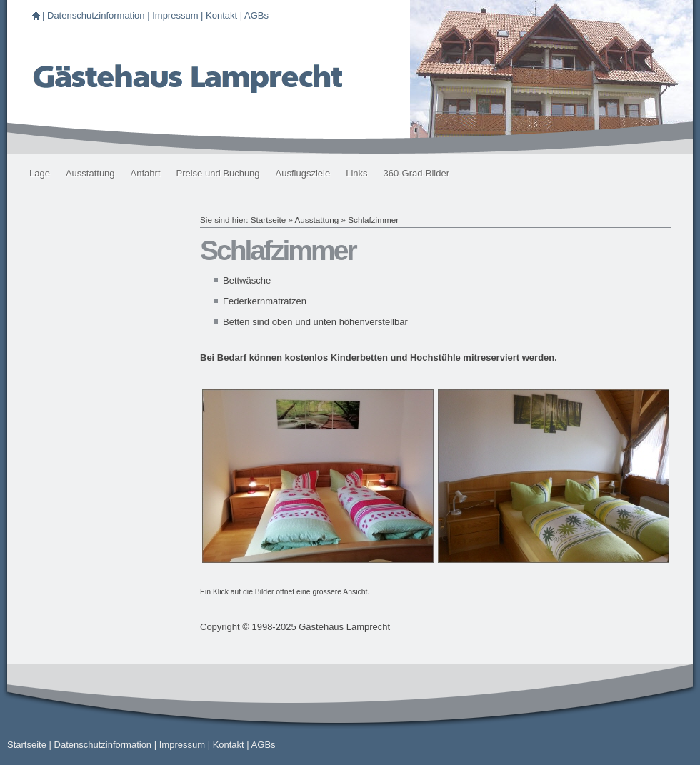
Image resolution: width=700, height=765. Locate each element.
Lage (40, 173)
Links (356, 173)
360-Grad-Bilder (417, 173)
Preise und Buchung (218, 173)
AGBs (256, 15)
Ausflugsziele (303, 173)
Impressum (175, 15)
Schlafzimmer (373, 220)
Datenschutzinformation (96, 15)
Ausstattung (90, 173)
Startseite (268, 220)
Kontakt (221, 15)
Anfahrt (146, 173)
